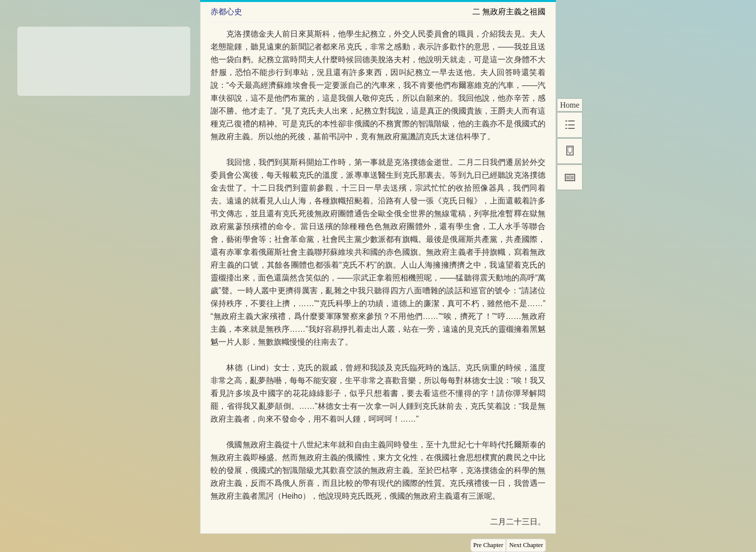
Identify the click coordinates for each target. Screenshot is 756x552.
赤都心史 (226, 12)
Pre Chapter (488, 545)
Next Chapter (526, 545)
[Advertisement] (104, 58)
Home (569, 105)
